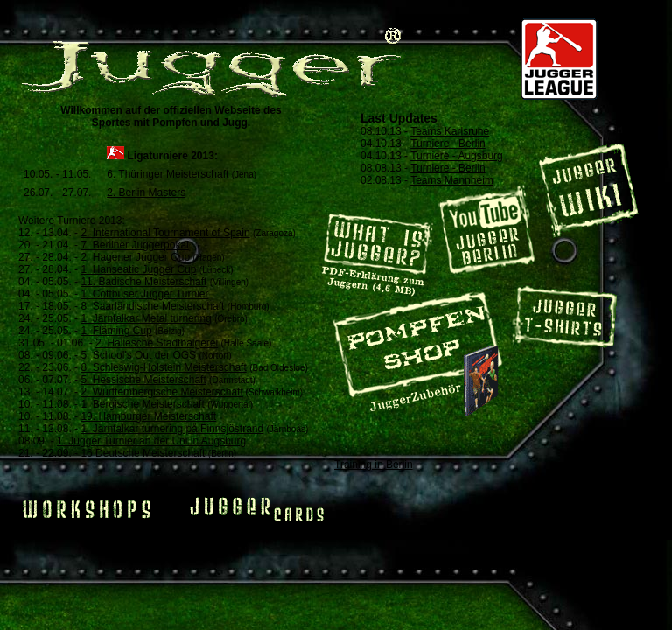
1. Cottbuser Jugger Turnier (144, 294)
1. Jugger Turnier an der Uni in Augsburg (151, 441)
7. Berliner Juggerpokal (134, 245)
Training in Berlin (374, 465)
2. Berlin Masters (146, 192)
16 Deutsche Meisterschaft (143, 453)
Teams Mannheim (452, 180)
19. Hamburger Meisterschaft (148, 416)
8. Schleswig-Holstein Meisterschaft (163, 367)
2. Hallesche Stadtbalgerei (157, 343)
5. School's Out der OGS (138, 355)
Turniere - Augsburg (457, 156)
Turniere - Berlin (448, 143)
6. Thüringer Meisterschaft (168, 174)
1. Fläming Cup (116, 331)
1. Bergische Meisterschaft (142, 404)
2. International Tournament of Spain (165, 233)
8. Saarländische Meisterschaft (152, 306)
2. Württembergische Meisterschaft (161, 392)
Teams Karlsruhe (450, 131)
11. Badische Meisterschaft (143, 282)
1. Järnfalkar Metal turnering (146, 318)
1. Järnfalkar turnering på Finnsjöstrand (172, 429)
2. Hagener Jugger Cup (135, 257)
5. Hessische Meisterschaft (143, 380)
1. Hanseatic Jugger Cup (138, 269)
